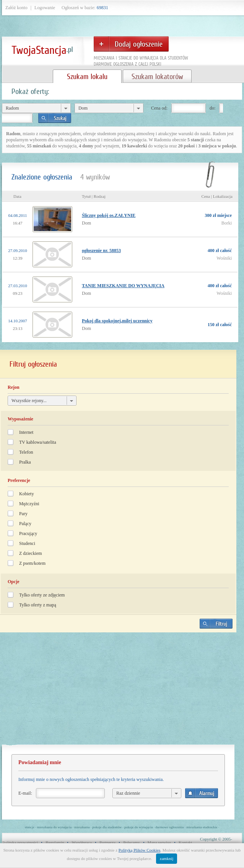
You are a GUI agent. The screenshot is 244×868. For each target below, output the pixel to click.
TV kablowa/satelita (38, 442)
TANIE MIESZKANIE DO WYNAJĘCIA (123, 286)
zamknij (167, 858)
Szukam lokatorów (157, 76)
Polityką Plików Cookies (139, 850)
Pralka (25, 462)
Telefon (26, 452)
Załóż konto (16, 8)
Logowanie (45, 8)
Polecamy (131, 842)
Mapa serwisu (159, 842)
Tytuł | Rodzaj (94, 196)
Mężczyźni (29, 504)
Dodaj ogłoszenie (131, 44)
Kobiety (27, 494)
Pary (23, 514)
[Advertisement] (118, 692)
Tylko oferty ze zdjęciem (42, 595)
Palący (25, 524)
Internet (26, 432)
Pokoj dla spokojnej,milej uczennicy (117, 321)
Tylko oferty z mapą (38, 605)
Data (17, 196)
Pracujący (28, 533)
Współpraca (82, 842)
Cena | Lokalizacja (217, 196)
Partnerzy (107, 842)
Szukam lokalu (87, 76)
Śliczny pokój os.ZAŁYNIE (109, 215)
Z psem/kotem (32, 563)
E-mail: (25, 793)
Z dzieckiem (31, 553)
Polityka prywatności (20, 842)
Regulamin (55, 842)
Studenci (27, 543)
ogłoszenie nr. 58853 (101, 251)
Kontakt (185, 842)
